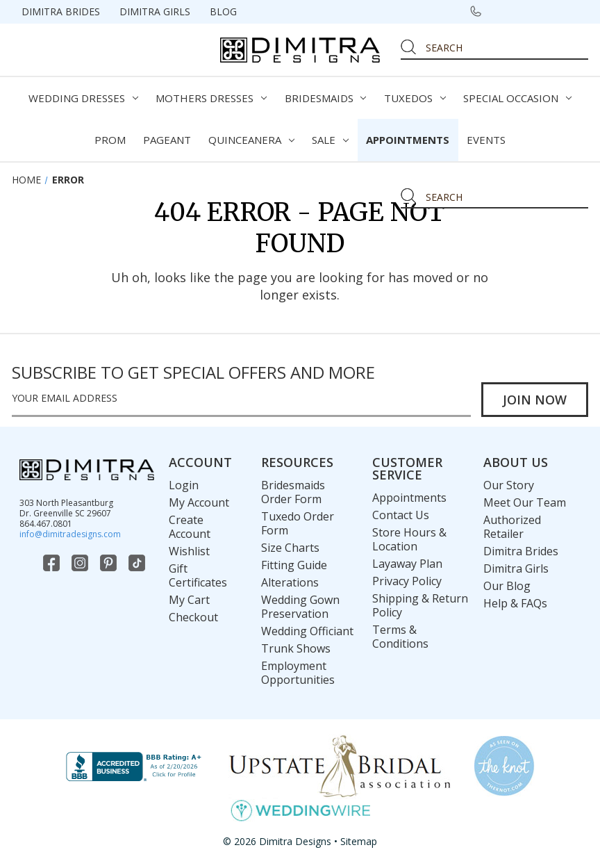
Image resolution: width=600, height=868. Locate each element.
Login (184, 485)
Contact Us (401, 515)
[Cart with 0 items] (572, 11)
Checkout (193, 617)
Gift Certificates (198, 575)
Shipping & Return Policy (420, 605)
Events (486, 140)
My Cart (189, 600)
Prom (110, 140)
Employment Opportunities (298, 673)
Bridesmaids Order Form (293, 492)
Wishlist (189, 551)
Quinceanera (251, 140)
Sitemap (359, 841)
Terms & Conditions (400, 637)
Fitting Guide (294, 565)
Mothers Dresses (211, 98)
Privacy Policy (407, 581)
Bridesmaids (326, 98)
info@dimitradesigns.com (70, 534)
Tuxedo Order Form (298, 523)
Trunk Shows (296, 648)
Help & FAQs (515, 603)
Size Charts (290, 548)
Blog (223, 11)
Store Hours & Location (409, 539)
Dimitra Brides (61, 11)
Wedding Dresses (83, 98)
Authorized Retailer (512, 527)
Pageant (167, 140)
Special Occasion (517, 98)
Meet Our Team (525, 502)
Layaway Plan (407, 564)
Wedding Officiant (307, 631)
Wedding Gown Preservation (300, 607)
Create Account (190, 527)
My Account (199, 502)
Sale (330, 140)
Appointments (408, 140)
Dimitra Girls (155, 11)
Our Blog (507, 586)
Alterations (290, 582)
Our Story (509, 485)
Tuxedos (415, 98)
